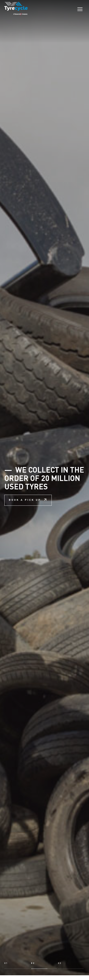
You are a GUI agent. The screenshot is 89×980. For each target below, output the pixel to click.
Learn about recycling (53, 962)
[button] (17, 908)
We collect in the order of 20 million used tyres (44, 459)
